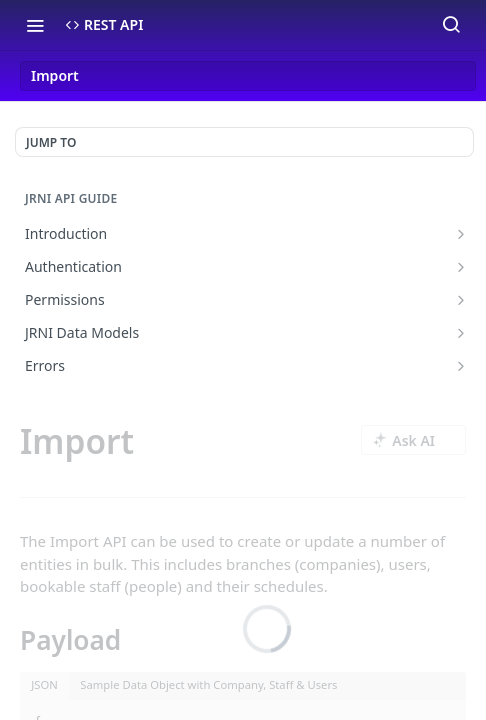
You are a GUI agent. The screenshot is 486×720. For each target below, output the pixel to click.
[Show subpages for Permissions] (461, 300)
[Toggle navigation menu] (35, 25)
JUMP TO (51, 142)
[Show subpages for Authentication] (461, 267)
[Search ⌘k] (451, 25)
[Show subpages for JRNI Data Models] (461, 333)
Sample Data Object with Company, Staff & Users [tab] (208, 684)
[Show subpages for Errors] (461, 366)
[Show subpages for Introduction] (461, 234)
